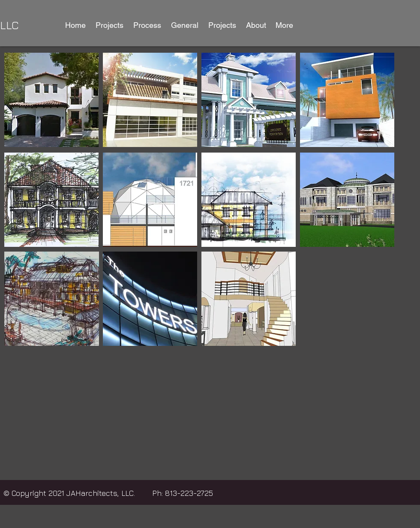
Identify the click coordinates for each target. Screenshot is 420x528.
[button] (109, 25)
